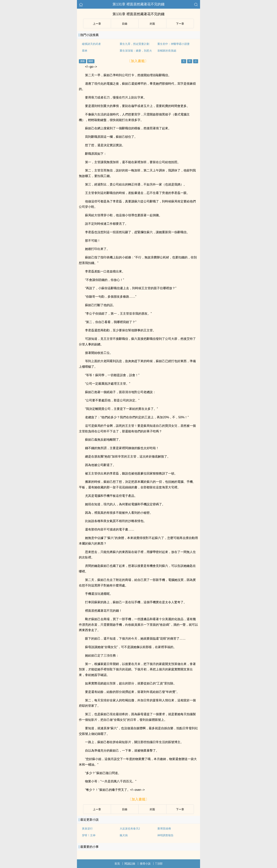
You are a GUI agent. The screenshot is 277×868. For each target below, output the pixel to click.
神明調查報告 (165, 835)
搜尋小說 (145, 864)
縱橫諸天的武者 (91, 44)
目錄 (125, 24)
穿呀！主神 (89, 835)
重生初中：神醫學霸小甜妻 (174, 44)
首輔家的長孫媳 (167, 51)
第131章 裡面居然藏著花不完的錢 (138, 4)
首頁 (117, 864)
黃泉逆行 (87, 829)
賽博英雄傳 (164, 829)
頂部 (159, 864)
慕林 (85, 51)
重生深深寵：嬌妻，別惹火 (136, 51)
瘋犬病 (124, 835)
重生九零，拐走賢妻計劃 (134, 44)
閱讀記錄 (130, 864)
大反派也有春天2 (130, 829)
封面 (152, 24)
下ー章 (180, 24)
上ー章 (97, 24)
